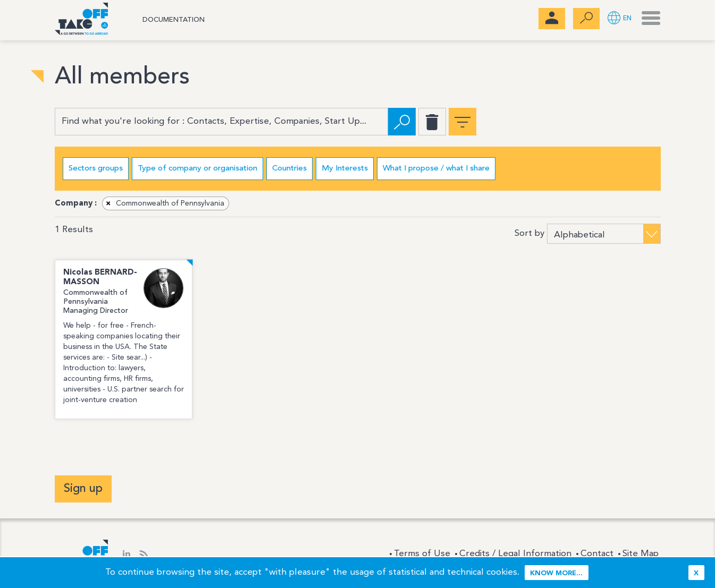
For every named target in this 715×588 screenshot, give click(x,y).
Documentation (174, 20)
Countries (289, 169)
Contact (597, 554)
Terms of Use (422, 554)
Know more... (556, 573)
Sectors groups (96, 169)
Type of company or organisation (197, 169)
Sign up (83, 489)
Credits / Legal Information (515, 554)
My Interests (345, 169)
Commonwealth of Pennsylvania (164, 203)
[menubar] (552, 19)
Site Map (641, 554)
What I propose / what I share (436, 169)
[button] (620, 19)
